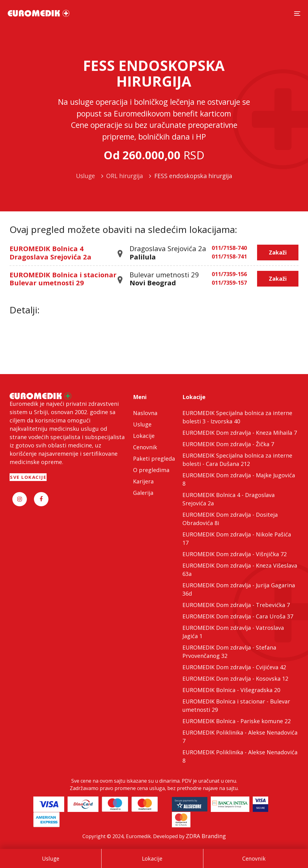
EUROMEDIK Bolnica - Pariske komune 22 (237, 721)
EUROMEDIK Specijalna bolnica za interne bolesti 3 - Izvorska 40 (237, 417)
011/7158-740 (229, 248)
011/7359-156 (229, 274)
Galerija (143, 493)
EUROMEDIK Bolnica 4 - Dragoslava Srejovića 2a (229, 499)
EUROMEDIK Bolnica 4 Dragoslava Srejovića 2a (50, 252)
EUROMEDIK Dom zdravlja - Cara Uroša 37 (238, 616)
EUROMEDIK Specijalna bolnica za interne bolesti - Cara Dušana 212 (237, 460)
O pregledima (151, 470)
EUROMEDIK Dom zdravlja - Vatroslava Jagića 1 (233, 632)
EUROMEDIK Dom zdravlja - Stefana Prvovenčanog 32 (229, 652)
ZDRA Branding (206, 836)
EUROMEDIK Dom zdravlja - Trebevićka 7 (236, 605)
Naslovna (145, 413)
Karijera (143, 481)
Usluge (51, 858)
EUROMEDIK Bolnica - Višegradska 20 (231, 690)
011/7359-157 (229, 283)
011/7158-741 (229, 257)
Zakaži (278, 252)
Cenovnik (254, 858)
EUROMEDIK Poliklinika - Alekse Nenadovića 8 (240, 756)
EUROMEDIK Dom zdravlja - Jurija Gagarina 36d (239, 589)
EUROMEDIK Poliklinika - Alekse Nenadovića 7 (240, 737)
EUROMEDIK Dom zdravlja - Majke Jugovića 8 (239, 479)
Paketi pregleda (154, 458)
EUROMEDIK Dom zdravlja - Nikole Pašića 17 (237, 538)
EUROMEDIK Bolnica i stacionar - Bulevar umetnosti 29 (236, 705)
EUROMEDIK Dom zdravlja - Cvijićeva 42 (234, 667)
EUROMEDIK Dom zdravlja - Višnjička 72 (235, 554)
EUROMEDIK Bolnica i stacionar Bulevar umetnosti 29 (63, 279)
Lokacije (152, 858)
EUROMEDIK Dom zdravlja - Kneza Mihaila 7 (240, 433)
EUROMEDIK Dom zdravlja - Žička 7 (228, 444)
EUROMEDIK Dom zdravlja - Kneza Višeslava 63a (240, 570)
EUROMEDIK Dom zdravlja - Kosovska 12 (235, 679)
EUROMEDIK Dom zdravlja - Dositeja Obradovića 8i (230, 519)
